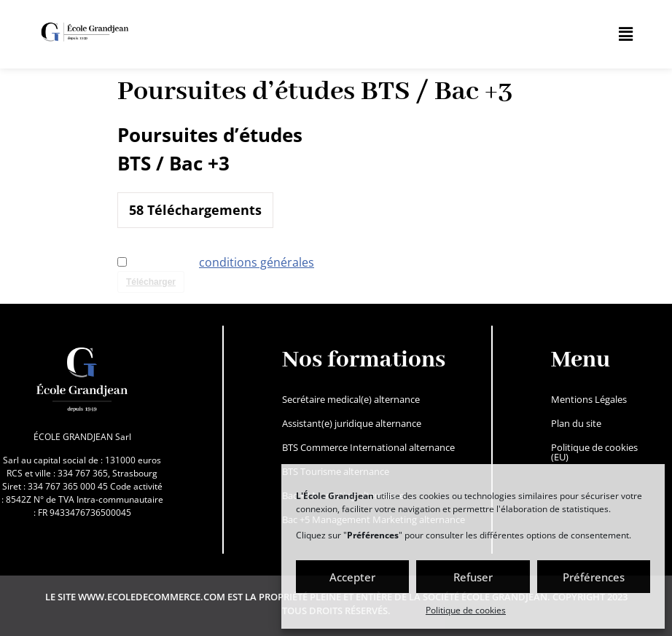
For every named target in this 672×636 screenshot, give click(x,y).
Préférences (594, 577)
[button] (626, 34)
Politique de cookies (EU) (594, 452)
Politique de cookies (466, 610)
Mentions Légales (589, 399)
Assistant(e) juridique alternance (352, 423)
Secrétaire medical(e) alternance (351, 399)
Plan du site (576, 423)
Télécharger (151, 282)
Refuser (473, 577)
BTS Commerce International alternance (368, 447)
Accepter (352, 577)
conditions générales (257, 262)
